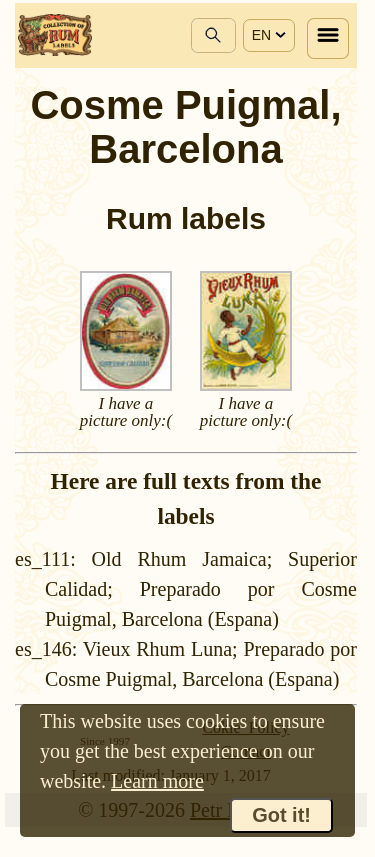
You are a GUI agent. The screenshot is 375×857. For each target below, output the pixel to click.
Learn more (157, 781)
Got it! (281, 815)
